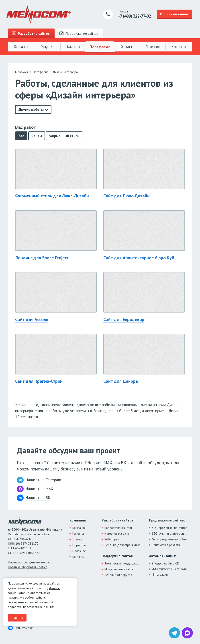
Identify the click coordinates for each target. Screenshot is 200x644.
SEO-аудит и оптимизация (169, 534)
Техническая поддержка (121, 563)
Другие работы (31, 109)
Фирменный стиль (64, 136)
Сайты (37, 136)
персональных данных (38, 607)
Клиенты (74, 47)
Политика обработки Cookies (28, 567)
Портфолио (100, 47)
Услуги (47, 47)
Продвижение (79, 33)
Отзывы (126, 47)
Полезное (153, 47)
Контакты (179, 47)
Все (21, 136)
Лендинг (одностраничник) (122, 545)
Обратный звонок (174, 14)
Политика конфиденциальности (29, 562)
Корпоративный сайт (118, 528)
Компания (21, 47)
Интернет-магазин (117, 534)
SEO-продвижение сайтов (170, 528)
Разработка (31, 33)
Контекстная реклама (166, 545)
